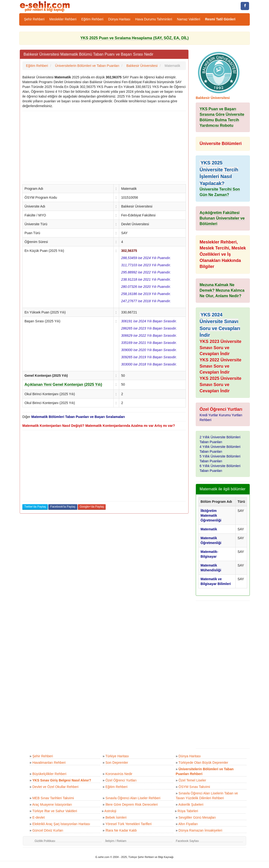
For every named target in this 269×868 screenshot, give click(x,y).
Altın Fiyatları (188, 824)
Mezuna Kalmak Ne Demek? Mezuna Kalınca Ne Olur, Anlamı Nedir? (222, 290)
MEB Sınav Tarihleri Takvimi (53, 798)
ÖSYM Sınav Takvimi (194, 787)
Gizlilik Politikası (45, 841)
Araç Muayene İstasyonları (52, 804)
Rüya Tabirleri (188, 811)
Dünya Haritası (119, 19)
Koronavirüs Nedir (119, 774)
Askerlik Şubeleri (191, 804)
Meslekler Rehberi (63, 19)
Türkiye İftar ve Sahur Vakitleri (55, 811)
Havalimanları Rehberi (49, 763)
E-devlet (39, 817)
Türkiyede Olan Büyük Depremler (203, 763)
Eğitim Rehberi (92, 19)
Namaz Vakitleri (189, 19)
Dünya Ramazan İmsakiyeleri (200, 830)
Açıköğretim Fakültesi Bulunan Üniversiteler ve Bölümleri (222, 218)
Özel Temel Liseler (192, 780)
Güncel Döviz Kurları (48, 830)
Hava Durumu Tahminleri (154, 19)
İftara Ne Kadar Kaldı (121, 830)
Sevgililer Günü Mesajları (197, 817)
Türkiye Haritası (117, 756)
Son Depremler (117, 763)
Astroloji (110, 811)
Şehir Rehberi (34, 19)
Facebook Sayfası (187, 841)
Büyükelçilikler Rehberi (49, 774)
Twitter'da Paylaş (35, 507)
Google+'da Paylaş (92, 507)
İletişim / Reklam (116, 841)
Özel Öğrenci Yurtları (121, 780)
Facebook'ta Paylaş (63, 507)
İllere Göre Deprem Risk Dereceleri (132, 804)
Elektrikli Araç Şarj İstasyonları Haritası (61, 824)
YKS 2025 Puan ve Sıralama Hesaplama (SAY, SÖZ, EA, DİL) (134, 38)
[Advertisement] (104, 146)
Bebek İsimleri (116, 817)
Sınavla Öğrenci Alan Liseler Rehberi (133, 798)
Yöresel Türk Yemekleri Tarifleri (128, 824)
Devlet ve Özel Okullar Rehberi (55, 787)
